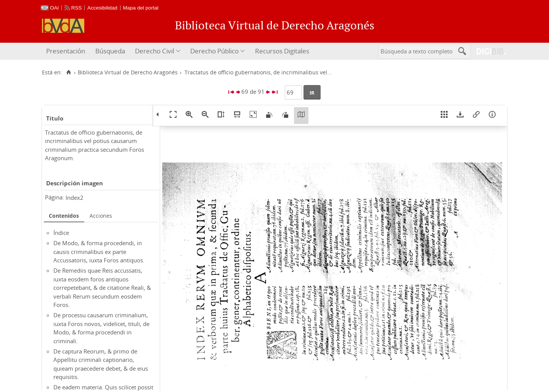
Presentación (66, 51)
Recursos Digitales (282, 51)
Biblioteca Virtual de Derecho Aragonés (128, 72)
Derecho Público (214, 51)
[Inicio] (68, 72)
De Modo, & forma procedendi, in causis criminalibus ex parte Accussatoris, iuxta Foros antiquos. (99, 251)
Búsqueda (110, 51)
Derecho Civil (155, 51)
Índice (61, 233)
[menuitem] (67, 51)
